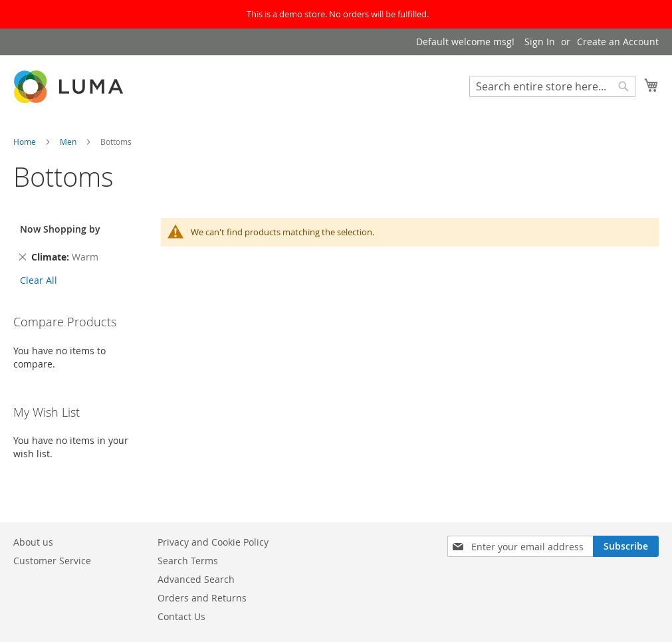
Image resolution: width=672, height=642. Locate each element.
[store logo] (70, 87)
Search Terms (188, 561)
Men (69, 142)
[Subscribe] (626, 546)
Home (26, 142)
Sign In (540, 42)
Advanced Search (196, 579)
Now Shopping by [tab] (60, 229)
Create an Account (618, 42)
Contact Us (181, 616)
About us (33, 542)
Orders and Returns (202, 598)
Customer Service (52, 561)
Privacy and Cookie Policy (213, 542)
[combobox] (552, 86)
